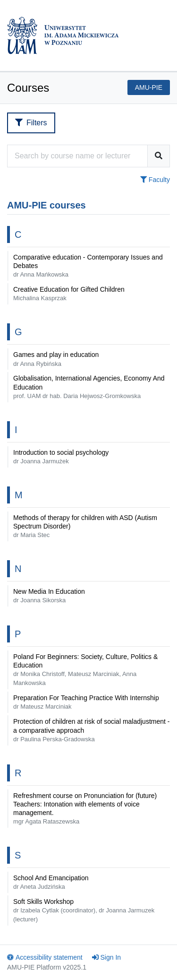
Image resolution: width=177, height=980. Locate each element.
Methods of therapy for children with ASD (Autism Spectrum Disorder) (85, 526)
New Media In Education (49, 596)
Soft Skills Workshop (84, 910)
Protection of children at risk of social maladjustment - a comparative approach (91, 730)
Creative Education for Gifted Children (69, 294)
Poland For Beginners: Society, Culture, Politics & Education (85, 670)
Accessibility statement (45, 957)
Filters (31, 123)
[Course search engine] (77, 156)
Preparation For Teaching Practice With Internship (86, 702)
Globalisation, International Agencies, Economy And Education (89, 387)
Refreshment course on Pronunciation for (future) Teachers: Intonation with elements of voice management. (85, 809)
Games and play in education (56, 359)
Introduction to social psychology (61, 457)
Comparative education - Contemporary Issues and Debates (88, 266)
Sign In (107, 957)
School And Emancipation (51, 882)
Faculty (155, 180)
